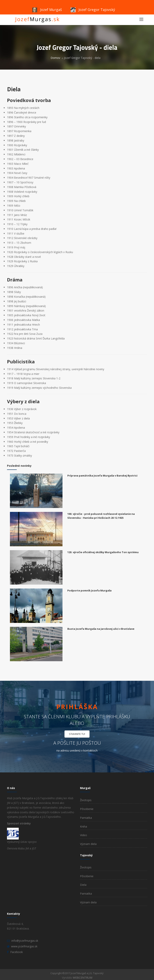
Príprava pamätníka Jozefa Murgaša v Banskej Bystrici (102, 476)
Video (84, 835)
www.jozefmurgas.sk (24, 946)
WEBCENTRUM (83, 978)
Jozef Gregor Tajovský (93, 10)
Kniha (84, 826)
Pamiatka (86, 818)
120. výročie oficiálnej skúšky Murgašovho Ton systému (103, 552)
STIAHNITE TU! (77, 734)
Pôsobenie (87, 809)
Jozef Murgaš (47, 10)
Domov (55, 58)
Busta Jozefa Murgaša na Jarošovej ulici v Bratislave (101, 629)
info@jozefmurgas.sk (25, 941)
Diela (83, 885)
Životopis (86, 800)
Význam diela (88, 844)
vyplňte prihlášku (108, 716)
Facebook (17, 952)
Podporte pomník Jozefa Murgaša (89, 590)
